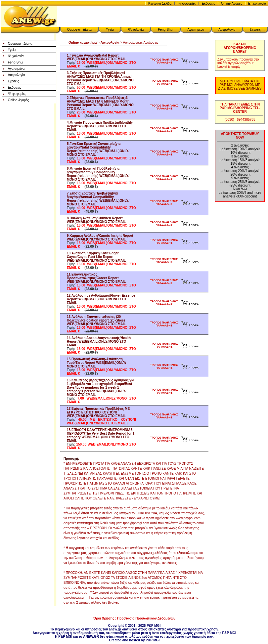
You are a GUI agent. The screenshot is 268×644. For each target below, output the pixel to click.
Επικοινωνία (257, 3)
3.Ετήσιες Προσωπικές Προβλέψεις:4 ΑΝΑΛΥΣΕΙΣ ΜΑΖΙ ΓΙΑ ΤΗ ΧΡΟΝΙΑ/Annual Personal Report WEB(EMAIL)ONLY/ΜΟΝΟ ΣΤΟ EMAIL (100, 78)
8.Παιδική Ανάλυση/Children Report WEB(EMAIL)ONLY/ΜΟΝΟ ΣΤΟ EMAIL (96, 220)
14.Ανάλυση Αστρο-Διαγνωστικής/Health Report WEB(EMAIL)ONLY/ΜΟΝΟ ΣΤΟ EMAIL (99, 342)
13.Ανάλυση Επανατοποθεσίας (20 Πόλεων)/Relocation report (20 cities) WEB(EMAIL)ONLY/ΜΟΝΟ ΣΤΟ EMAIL (96, 320)
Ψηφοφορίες (187, 3)
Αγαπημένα (196, 30)
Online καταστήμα (83, 43)
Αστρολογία (227, 30)
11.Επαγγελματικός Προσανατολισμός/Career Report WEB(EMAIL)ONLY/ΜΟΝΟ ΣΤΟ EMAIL (96, 278)
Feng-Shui (165, 30)
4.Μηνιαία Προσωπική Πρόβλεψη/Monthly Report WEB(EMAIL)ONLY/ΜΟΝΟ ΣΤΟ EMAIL (100, 126)
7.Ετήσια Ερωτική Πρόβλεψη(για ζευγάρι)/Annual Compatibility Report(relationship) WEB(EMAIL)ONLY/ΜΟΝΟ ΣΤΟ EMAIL (98, 199)
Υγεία (110, 30)
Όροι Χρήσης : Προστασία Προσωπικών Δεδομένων (134, 618)
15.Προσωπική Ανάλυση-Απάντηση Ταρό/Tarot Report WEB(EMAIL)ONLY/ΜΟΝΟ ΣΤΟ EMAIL (96, 363)
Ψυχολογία (136, 30)
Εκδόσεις (208, 3)
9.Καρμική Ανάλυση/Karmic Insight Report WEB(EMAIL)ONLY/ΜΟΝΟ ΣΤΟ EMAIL (100, 237)
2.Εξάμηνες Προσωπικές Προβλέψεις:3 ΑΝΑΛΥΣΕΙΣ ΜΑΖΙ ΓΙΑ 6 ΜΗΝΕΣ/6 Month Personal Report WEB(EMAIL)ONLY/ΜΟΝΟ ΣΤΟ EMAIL (100, 103)
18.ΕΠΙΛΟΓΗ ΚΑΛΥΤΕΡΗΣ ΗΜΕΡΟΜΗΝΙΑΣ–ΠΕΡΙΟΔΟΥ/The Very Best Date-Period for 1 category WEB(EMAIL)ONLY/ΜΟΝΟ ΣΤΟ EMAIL (101, 435)
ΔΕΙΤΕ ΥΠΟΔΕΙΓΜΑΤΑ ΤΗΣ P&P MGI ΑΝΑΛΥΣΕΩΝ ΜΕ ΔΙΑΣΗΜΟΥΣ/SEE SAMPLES (240, 85)
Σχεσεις (255, 30)
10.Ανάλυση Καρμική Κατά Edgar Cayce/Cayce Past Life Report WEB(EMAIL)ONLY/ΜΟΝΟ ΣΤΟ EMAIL (96, 257)
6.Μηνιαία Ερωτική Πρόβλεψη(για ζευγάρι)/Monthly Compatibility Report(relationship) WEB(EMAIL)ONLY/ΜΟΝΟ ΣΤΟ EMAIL (98, 174)
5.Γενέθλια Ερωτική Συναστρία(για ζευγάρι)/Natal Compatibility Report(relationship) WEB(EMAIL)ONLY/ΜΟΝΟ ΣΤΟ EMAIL (98, 149)
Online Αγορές (232, 3)
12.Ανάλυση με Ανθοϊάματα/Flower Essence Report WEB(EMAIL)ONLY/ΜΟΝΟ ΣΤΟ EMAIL (101, 299)
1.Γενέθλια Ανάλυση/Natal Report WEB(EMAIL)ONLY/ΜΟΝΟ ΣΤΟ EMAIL (96, 57)
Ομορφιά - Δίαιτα (79, 30)
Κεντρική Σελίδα (160, 3)
